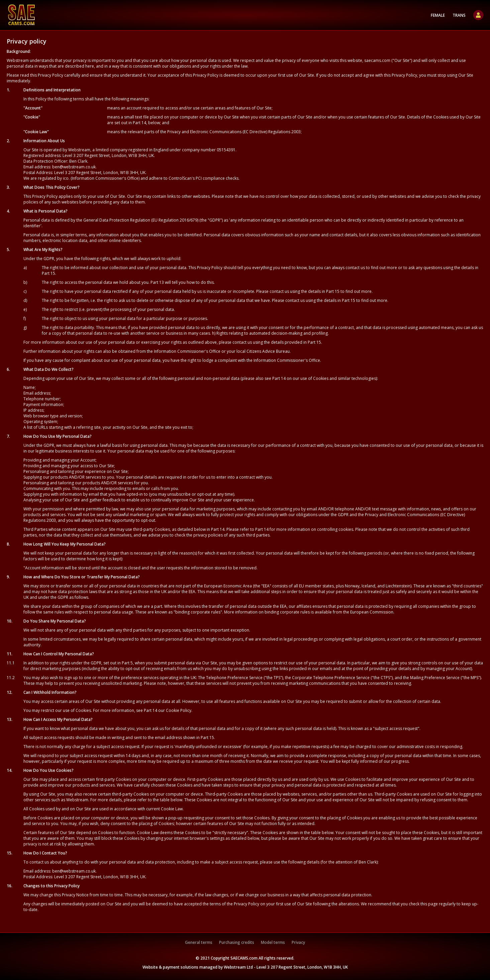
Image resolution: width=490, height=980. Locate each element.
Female (438, 15)
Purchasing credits (237, 942)
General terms (199, 942)
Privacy (298, 942)
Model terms (273, 942)
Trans (459, 15)
